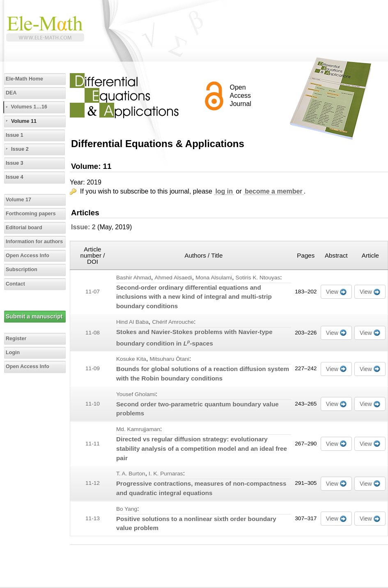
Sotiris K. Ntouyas (258, 278)
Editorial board (24, 228)
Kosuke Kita (131, 359)
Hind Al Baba (132, 322)
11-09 (93, 368)
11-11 (93, 444)
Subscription (22, 270)
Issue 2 (20, 149)
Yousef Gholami (136, 394)
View (332, 292)
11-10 (93, 404)
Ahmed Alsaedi (173, 278)
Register (16, 339)
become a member (274, 191)
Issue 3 (15, 163)
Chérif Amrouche (173, 322)
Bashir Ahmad (134, 278)
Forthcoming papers (31, 214)
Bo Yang (127, 509)
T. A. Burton (131, 474)
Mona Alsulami (214, 278)
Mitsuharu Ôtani (169, 359)
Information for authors (34, 242)
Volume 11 (24, 121)
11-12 (93, 483)
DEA (11, 93)
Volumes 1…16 (29, 107)
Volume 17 (18, 200)
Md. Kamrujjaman (138, 429)
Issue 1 (15, 135)
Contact (15, 284)
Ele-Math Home (24, 79)
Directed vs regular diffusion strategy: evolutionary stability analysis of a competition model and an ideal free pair (202, 448)
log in (224, 191)
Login (13, 353)
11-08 (93, 333)
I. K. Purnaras (166, 474)
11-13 (93, 518)
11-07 (93, 292)
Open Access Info (28, 256)
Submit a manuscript (34, 316)
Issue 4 (15, 177)
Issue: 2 (83, 227)
